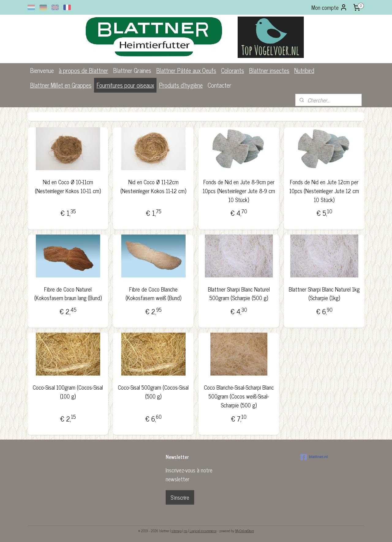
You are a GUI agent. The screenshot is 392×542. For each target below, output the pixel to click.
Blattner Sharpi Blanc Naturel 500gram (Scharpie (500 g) (239, 294)
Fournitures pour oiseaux (125, 85)
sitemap (177, 531)
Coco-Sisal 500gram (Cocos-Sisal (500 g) (153, 392)
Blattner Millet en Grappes (61, 85)
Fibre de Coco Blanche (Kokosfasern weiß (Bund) (153, 294)
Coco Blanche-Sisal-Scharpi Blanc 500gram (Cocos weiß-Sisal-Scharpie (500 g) (239, 396)
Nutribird (304, 70)
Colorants (233, 70)
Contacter (219, 85)
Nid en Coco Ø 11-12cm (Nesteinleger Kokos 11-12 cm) (153, 186)
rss (186, 531)
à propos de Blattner (83, 70)
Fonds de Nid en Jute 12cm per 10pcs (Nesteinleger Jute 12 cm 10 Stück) (324, 191)
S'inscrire (180, 497)
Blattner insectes (269, 70)
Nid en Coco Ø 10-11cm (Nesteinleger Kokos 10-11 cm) (68, 186)
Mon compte (329, 7)
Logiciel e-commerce (203, 531)
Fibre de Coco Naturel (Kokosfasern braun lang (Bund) (68, 294)
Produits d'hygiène (181, 85)
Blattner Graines (132, 70)
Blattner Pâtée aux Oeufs (186, 70)
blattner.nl (314, 457)
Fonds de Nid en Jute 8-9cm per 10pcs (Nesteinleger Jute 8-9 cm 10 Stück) (239, 191)
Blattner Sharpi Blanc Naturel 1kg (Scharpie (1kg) (324, 294)
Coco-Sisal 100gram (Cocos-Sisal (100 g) (68, 392)
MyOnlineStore (245, 531)
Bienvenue (42, 70)
